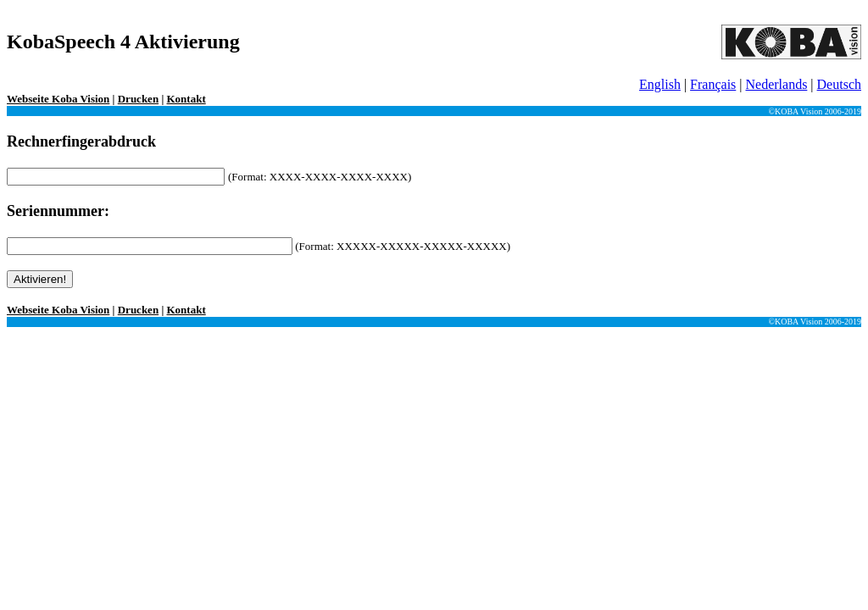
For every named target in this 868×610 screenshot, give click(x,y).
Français (713, 84)
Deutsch (839, 84)
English (660, 84)
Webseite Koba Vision (58, 99)
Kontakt (186, 99)
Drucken (138, 99)
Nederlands (777, 84)
